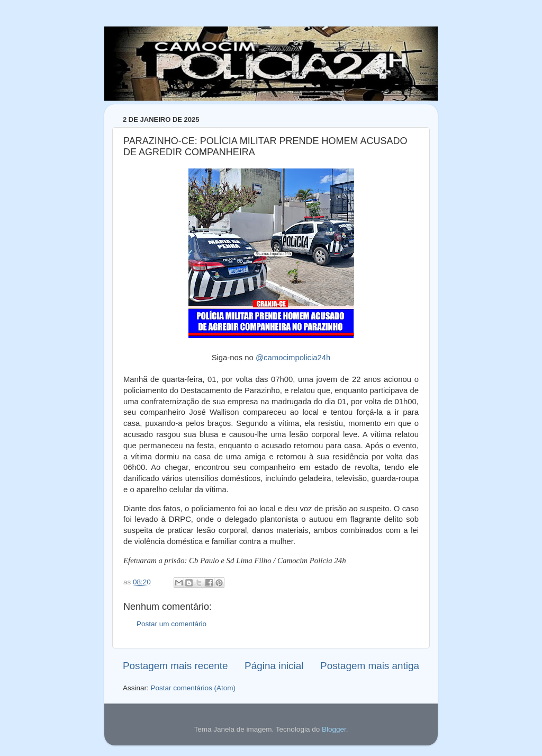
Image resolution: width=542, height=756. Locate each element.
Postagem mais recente (175, 666)
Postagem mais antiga (370, 666)
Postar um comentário (171, 624)
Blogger (334, 729)
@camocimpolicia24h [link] (293, 358)
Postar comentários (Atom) (193, 688)
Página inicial (274, 666)
